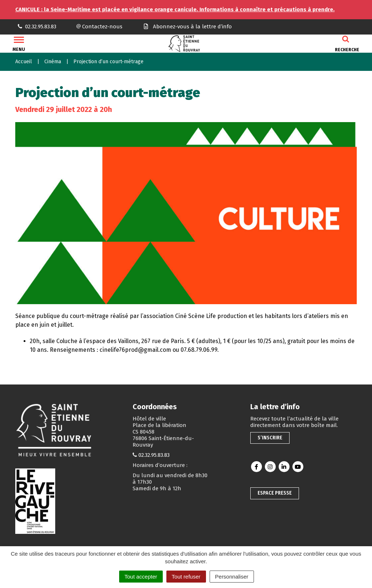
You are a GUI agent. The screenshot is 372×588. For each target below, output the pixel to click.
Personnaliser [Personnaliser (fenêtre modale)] (232, 577)
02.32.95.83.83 (154, 455)
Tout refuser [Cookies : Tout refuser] (186, 577)
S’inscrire (270, 438)
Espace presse (275, 493)
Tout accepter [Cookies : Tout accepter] (141, 577)
